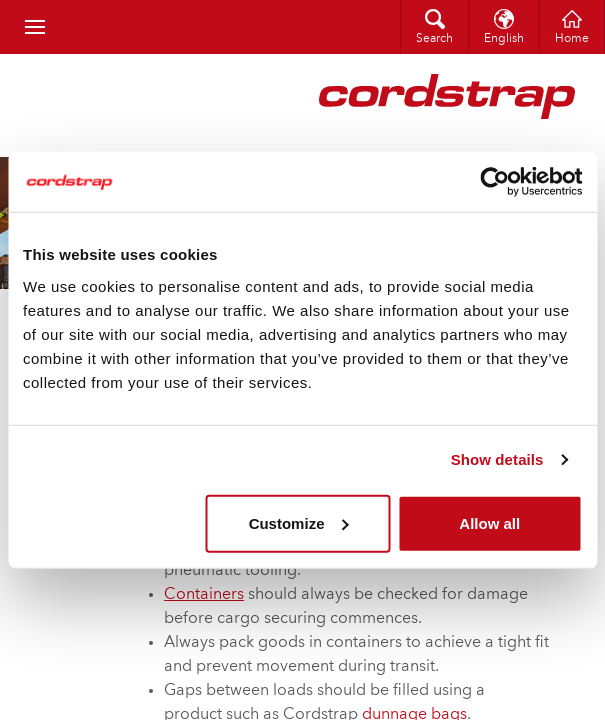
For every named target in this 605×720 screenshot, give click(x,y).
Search (434, 39)
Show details (497, 459)
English (504, 39)
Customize (299, 522)
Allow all (489, 522)
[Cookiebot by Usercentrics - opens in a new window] (494, 182)
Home (572, 39)
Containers (204, 595)
